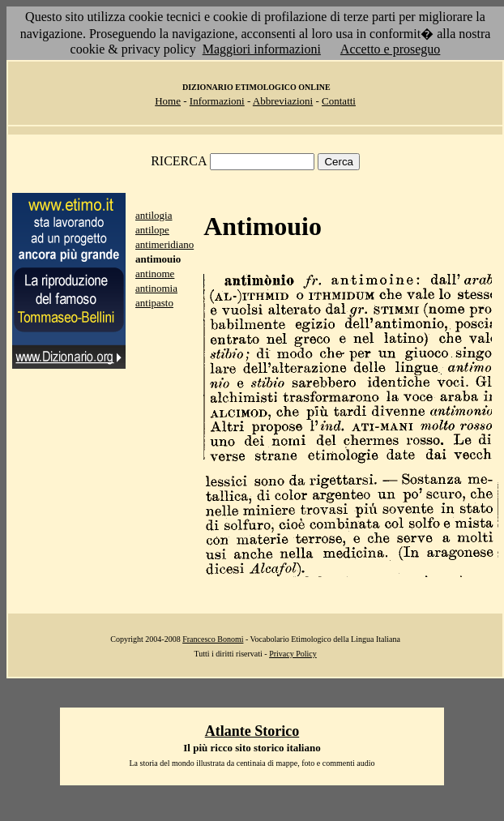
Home (168, 101)
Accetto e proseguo (391, 49)
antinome (155, 274)
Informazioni (217, 101)
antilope (152, 230)
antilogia (154, 215)
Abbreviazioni (283, 101)
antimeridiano (164, 244)
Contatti (339, 101)
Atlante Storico (252, 731)
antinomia (156, 288)
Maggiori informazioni (262, 49)
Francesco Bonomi (213, 639)
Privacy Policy (293, 654)
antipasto (154, 303)
